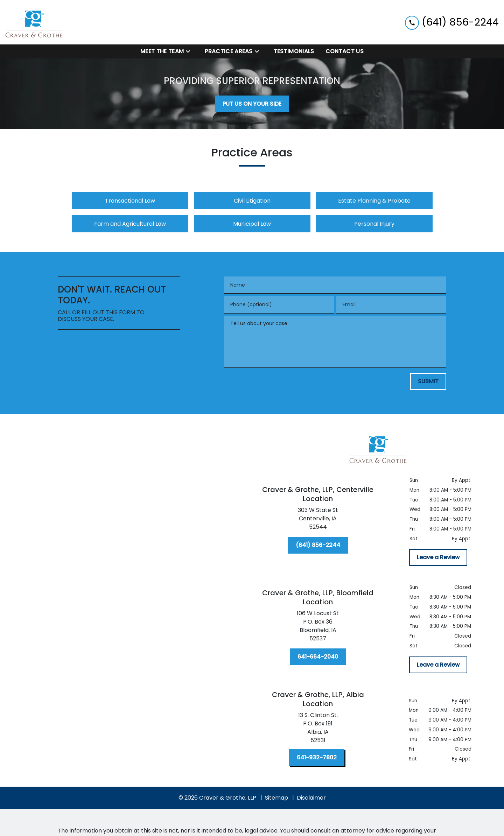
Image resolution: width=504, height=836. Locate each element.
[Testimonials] (294, 51)
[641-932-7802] (317, 758)
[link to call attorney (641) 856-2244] (452, 22)
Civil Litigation (252, 201)
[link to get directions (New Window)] (318, 520)
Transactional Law (130, 201)
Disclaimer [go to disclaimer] (311, 798)
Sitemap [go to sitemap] (276, 798)
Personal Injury (374, 224)
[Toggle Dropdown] (190, 52)
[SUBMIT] (428, 381)
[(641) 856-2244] (318, 545)
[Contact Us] (345, 51)
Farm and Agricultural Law (130, 224)
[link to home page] (34, 22)
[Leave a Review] (438, 557)
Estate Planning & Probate (374, 201)
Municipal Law (252, 224)
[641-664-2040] (318, 657)
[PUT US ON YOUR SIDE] (252, 104)
